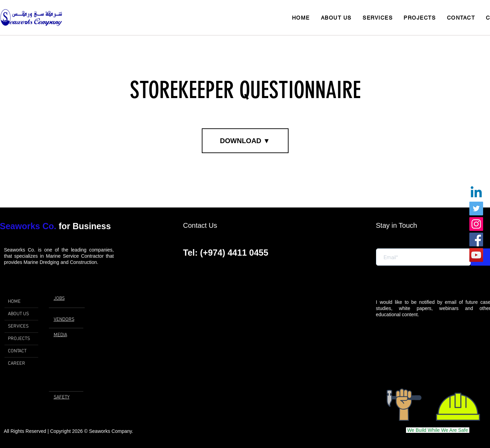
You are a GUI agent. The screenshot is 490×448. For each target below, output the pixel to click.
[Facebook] (476, 239)
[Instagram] (476, 224)
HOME (14, 302)
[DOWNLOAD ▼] (245, 141)
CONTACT (17, 351)
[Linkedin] (476, 193)
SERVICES (18, 326)
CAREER (17, 364)
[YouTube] (476, 255)
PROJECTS (19, 339)
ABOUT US (18, 314)
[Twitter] (476, 209)
